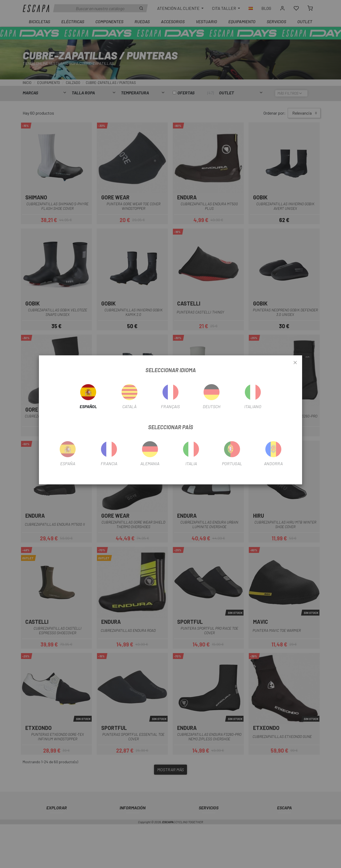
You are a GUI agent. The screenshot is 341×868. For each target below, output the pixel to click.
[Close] (295, 363)
